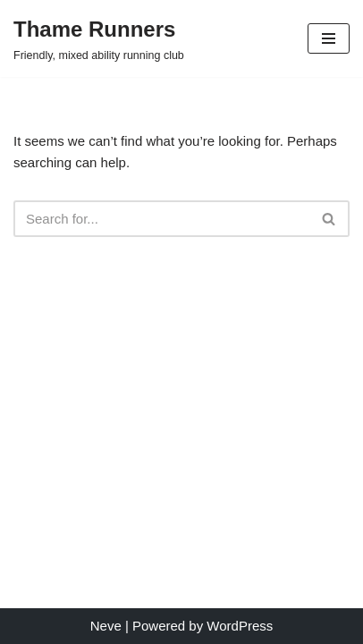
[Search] (161, 219)
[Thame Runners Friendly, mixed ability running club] (99, 38)
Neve (106, 626)
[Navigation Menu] (329, 38)
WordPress (240, 626)
